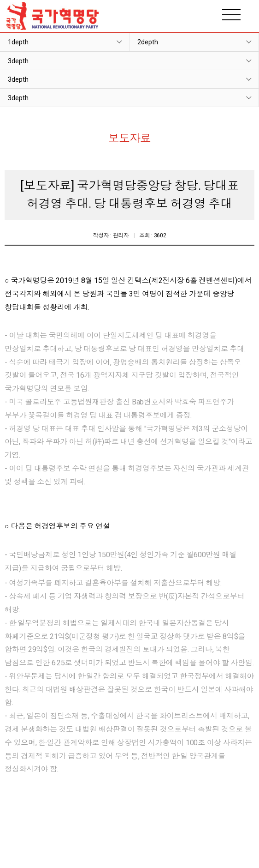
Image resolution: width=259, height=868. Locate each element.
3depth (18, 61)
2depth (148, 42)
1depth (18, 42)
